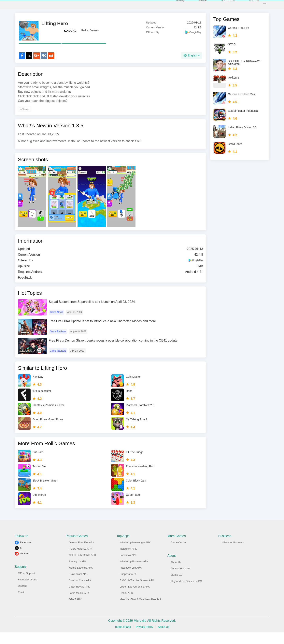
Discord (22, 598)
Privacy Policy (144, 638)
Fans (198, 6)
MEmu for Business (233, 554)
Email (21, 604)
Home (250, 6)
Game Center (178, 554)
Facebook (26, 554)
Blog (176, 6)
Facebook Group (28, 591)
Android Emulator (180, 580)
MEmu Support (27, 585)
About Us (176, 574)
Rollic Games (90, 33)
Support (224, 6)
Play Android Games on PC (186, 593)
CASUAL (70, 34)
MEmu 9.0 (176, 586)
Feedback (25, 289)
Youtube (25, 565)
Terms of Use (123, 638)
